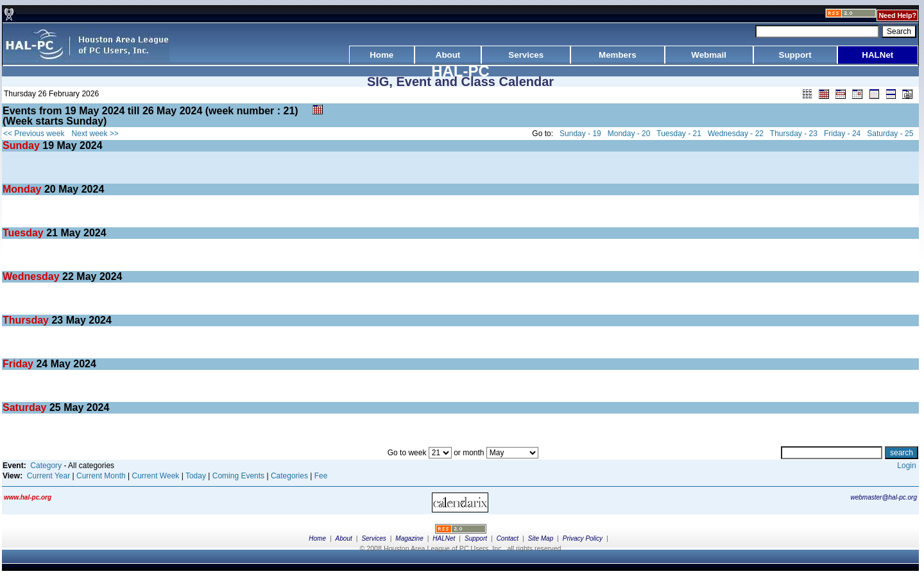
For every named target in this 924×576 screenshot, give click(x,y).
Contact (508, 538)
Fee (321, 476)
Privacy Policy (583, 538)
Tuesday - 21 (679, 134)
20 (50, 189)
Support (476, 538)
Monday (23, 189)
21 (52, 233)
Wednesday (32, 276)
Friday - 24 (842, 134)
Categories (289, 476)
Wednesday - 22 (736, 134)
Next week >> (95, 134)
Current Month (101, 476)
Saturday (26, 407)
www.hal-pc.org (28, 497)
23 (57, 320)
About (344, 538)
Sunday (22, 145)
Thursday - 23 (794, 134)
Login (906, 466)
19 (48, 145)
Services (373, 538)
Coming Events (238, 476)
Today (196, 476)
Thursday (27, 320)
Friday (19, 364)
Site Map (541, 538)
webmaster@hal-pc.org (884, 497)
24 (42, 364)
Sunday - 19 (580, 134)
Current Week (156, 476)
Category (46, 466)
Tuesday (24, 233)
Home (317, 538)
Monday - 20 (629, 134)
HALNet (444, 538)
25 (55, 407)
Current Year (48, 476)
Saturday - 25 (890, 134)
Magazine (409, 538)
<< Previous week (34, 134)
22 (68, 276)
